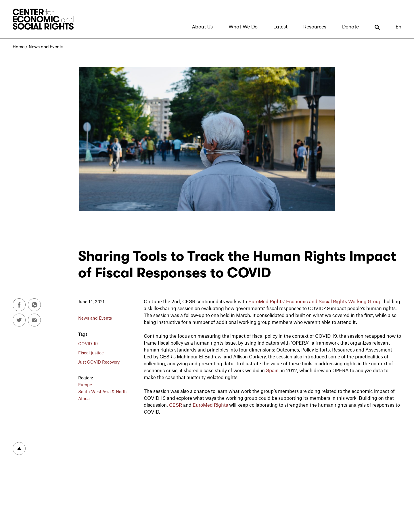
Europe (85, 385)
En (398, 27)
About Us (202, 27)
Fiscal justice (91, 353)
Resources (315, 27)
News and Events (46, 47)
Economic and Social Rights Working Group (334, 301)
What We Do (243, 27)
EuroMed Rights (266, 301)
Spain (272, 370)
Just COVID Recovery (99, 362)
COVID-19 (88, 343)
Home (19, 47)
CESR (176, 405)
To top (19, 449)
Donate (350, 27)
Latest (280, 27)
